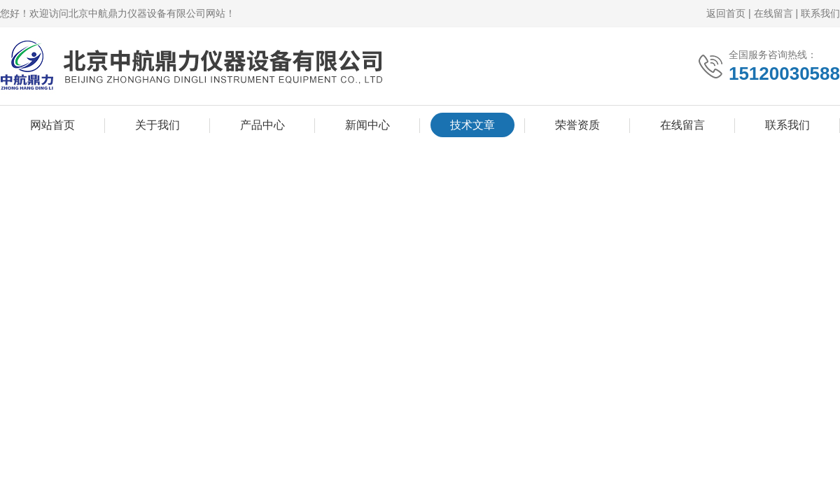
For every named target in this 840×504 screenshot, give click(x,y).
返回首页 (726, 13)
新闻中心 (367, 125)
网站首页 (52, 125)
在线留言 (773, 13)
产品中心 (262, 125)
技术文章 (472, 125)
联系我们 (820, 13)
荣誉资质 (577, 125)
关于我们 (157, 125)
